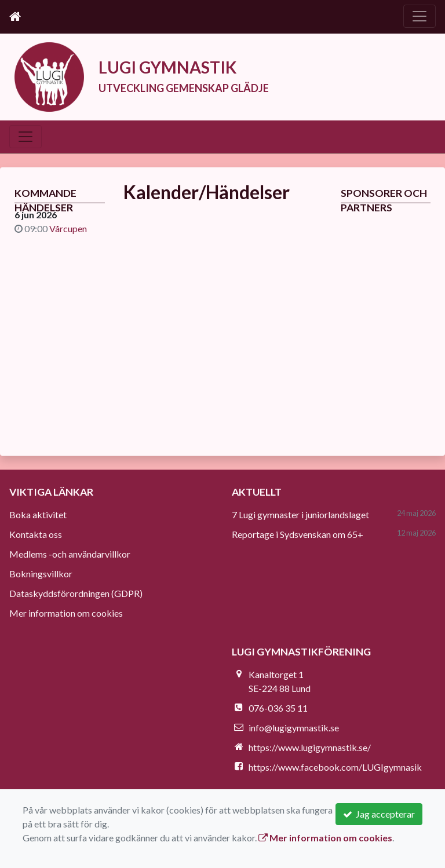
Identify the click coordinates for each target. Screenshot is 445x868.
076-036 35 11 (278, 708)
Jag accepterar (379, 814)
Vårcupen (68, 228)
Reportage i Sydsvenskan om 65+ (298, 534)
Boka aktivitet (38, 514)
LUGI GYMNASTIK (174, 67)
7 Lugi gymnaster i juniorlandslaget (300, 514)
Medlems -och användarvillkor (70, 554)
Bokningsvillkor (41, 574)
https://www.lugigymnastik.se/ (310, 747)
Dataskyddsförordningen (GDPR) (76, 593)
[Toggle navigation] (420, 16)
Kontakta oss (36, 534)
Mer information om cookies (66, 613)
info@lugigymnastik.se (294, 728)
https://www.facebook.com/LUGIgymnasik (335, 767)
